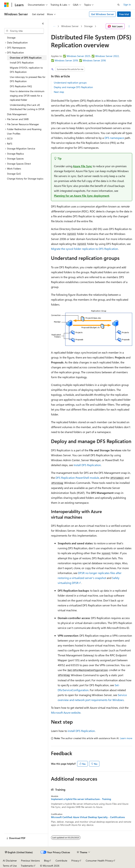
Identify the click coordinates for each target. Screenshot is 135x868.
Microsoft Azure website (66, 712)
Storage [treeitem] (11, 38)
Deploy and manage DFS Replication (73, 87)
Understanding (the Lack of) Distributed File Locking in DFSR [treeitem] (27, 107)
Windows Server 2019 (66, 60)
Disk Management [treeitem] (17, 114)
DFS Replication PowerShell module (77, 478)
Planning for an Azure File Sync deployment (82, 196)
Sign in (127, 4)
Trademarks (27, 866)
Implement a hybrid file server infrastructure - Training (81, 799)
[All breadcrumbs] (54, 26)
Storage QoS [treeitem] (14, 174)
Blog (46, 861)
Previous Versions (30, 861)
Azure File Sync (82, 166)
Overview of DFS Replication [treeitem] (26, 58)
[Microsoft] (6, 5)
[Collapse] (43, 24)
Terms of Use (10, 866)
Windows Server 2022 (107, 56)
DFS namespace (114, 138)
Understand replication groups (70, 83)
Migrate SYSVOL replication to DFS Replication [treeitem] (26, 70)
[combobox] (24, 31)
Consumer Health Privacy (99, 861)
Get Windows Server (102, 14)
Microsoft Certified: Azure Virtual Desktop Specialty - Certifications (88, 817)
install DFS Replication (81, 731)
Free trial (124, 14)
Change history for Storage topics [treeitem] (25, 179)
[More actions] (129, 26)
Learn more (126, 738)
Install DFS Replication (87, 465)
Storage (88, 26)
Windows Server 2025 (78, 56)
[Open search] (119, 5)
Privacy (75, 861)
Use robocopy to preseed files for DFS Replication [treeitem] (28, 79)
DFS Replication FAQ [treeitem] (21, 86)
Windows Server (70, 26)
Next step (59, 92)
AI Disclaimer (10, 861)
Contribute (61, 861)
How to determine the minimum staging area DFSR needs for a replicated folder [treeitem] (27, 95)
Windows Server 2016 (94, 60)
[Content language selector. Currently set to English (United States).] (19, 852)
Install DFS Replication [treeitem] (22, 63)
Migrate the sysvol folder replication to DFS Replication (85, 249)
